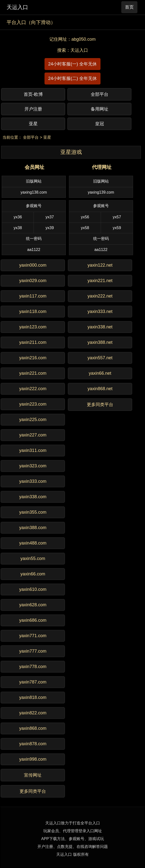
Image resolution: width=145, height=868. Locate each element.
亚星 (47, 137)
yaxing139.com (101, 192)
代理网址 (102, 167)
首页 (129, 7)
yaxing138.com (34, 192)
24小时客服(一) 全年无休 (72, 64)
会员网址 (34, 167)
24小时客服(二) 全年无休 (72, 78)
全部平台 (31, 137)
